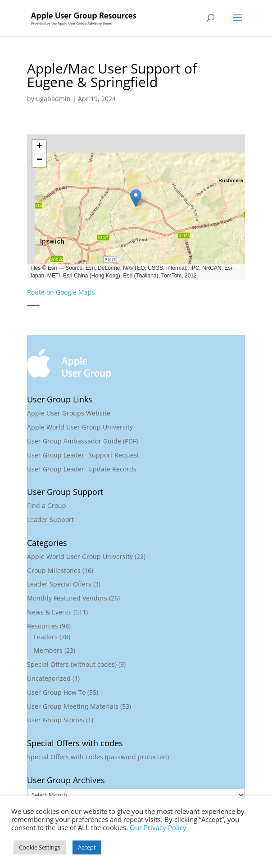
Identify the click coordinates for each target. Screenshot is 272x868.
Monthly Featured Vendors (67, 598)
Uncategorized (49, 678)
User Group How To (56, 692)
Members (48, 650)
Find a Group (47, 506)
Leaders (46, 637)
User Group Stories (56, 720)
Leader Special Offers (59, 584)
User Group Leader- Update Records (82, 469)
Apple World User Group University (80, 427)
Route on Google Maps (61, 292)
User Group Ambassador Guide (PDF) (82, 441)
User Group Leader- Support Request (83, 455)
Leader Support (50, 519)
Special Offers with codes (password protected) (98, 757)
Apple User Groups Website (69, 413)
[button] (136, 198)
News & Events (49, 612)
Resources (43, 626)
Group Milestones (54, 570)
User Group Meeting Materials (73, 706)
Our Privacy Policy (158, 827)
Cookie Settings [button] (40, 847)
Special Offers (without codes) (72, 664)
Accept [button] (87, 847)
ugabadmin (53, 99)
